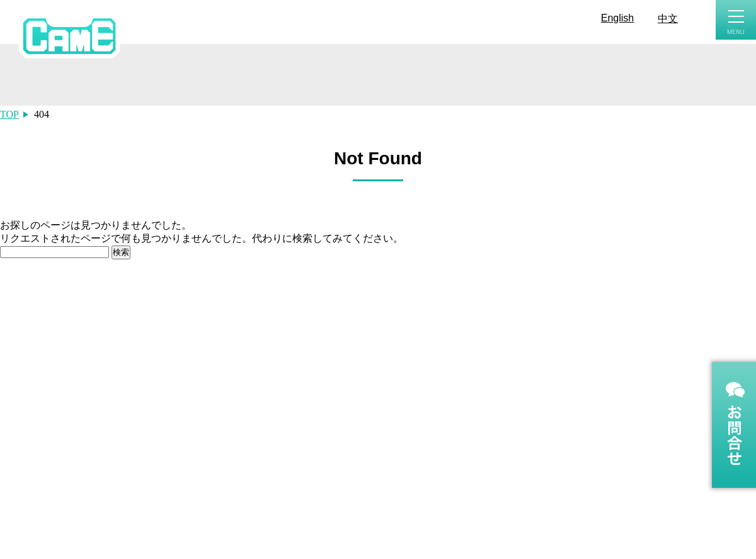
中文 (668, 19)
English (617, 18)
